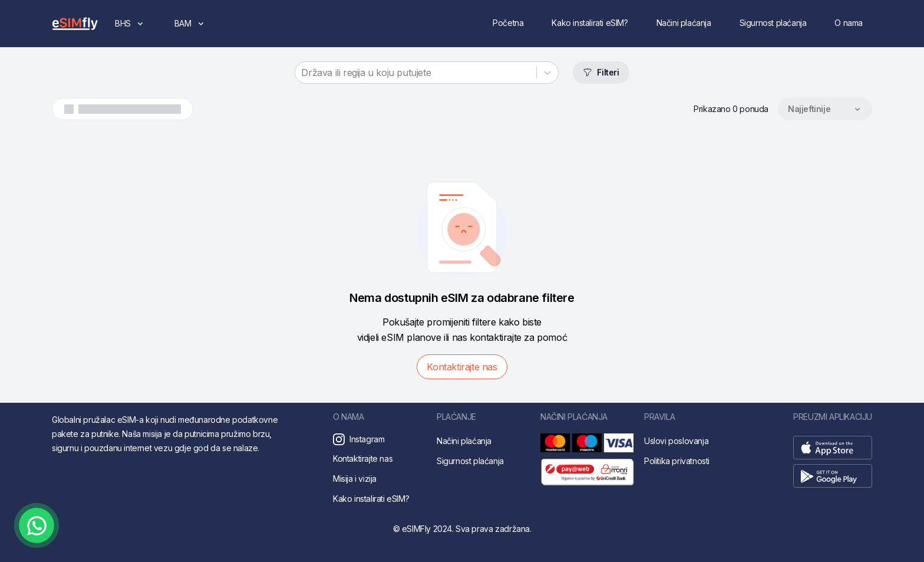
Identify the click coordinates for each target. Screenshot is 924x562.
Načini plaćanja (684, 23)
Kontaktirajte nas (462, 367)
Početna (508, 23)
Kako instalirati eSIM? (590, 23)
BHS (135, 26)
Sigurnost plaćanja (773, 23)
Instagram (367, 439)
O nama (849, 23)
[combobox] (303, 73)
